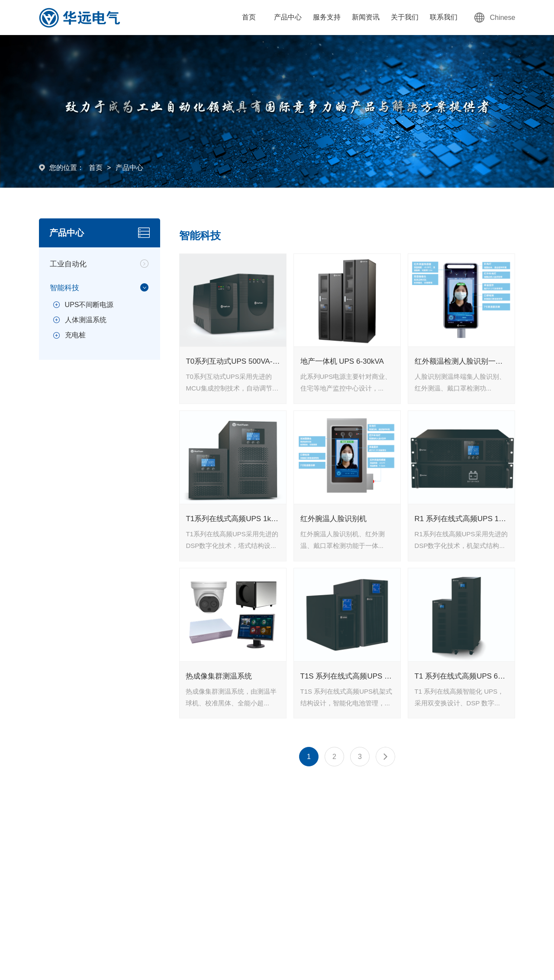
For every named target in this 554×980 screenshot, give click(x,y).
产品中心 (288, 17)
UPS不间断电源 (89, 305)
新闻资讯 (366, 17)
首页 (249, 17)
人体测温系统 (86, 320)
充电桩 (75, 335)
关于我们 (405, 17)
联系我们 (444, 17)
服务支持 (327, 17)
